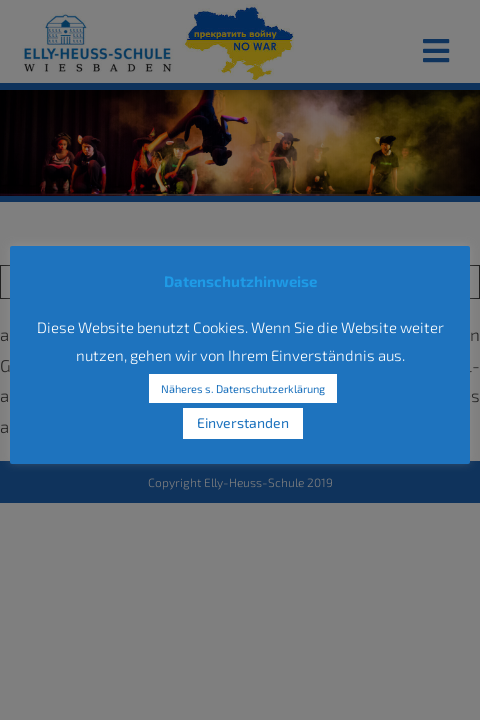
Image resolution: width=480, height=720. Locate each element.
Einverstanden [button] (243, 422)
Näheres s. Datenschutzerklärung (243, 388)
